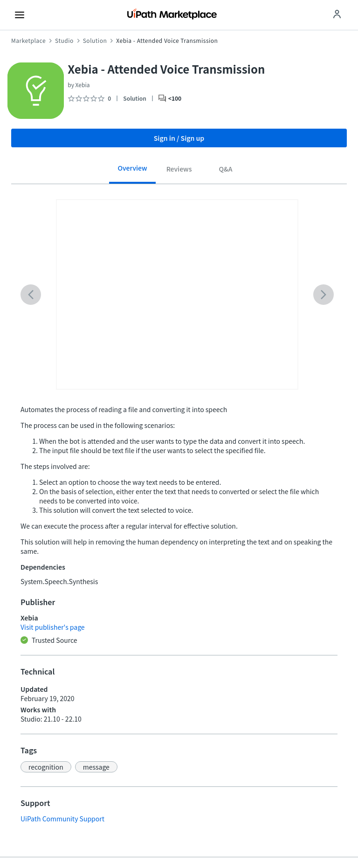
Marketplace (28, 41)
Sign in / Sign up (179, 138)
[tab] (132, 171)
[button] (46, 767)
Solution (95, 41)
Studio (64, 41)
